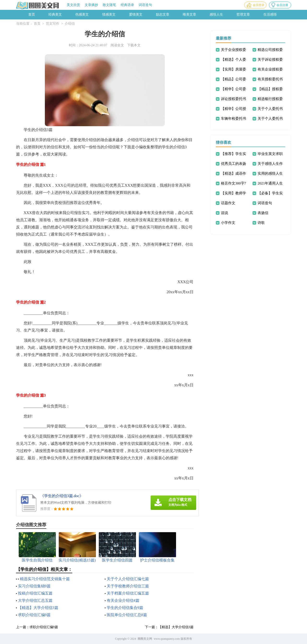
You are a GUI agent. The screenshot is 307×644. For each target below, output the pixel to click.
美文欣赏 (73, 5)
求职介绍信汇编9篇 (34, 615)
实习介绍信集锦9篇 (34, 586)
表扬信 (263, 213)
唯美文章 (189, 15)
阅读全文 (117, 45)
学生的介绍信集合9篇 (125, 608)
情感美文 (109, 15)
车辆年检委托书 (233, 119)
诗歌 (261, 223)
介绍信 (70, 24)
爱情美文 (136, 15)
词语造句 (145, 5)
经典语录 (127, 5)
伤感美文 (82, 15)
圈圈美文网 (145, 639)
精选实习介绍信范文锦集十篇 (45, 579)
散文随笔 (109, 5)
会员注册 (282, 5)
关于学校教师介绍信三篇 (128, 586)
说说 (224, 213)
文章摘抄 (91, 5)
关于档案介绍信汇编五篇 (128, 593)
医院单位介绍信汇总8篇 (127, 615)
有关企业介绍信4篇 (123, 600)
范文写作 (53, 24)
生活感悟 (270, 15)
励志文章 (163, 15)
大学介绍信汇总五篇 (35, 600)
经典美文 (55, 15)
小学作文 (228, 223)
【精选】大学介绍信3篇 (38, 608)
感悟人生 (216, 15)
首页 (32, 15)
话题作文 (228, 203)
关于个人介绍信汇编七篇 (128, 579)
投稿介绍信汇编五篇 (35, 593)
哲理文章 (243, 15)
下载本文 (134, 45)
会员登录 (259, 5)
